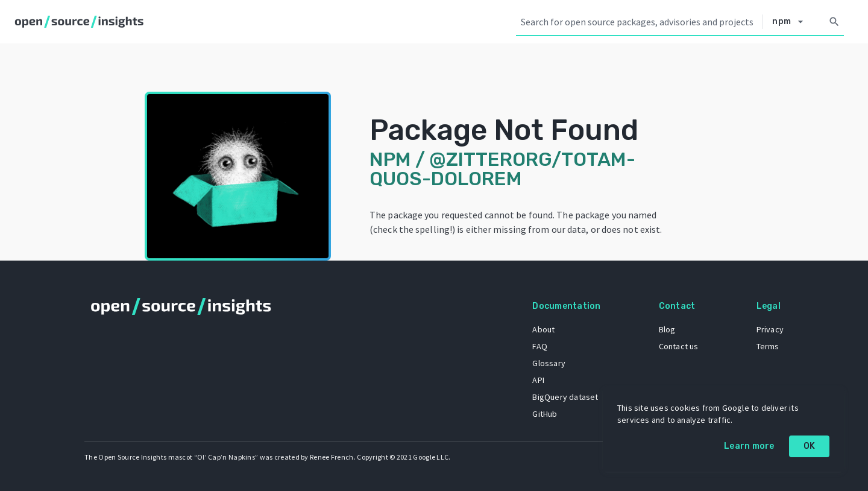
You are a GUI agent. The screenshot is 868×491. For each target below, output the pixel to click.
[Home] (82, 22)
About (543, 329)
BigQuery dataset (565, 397)
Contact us (679, 346)
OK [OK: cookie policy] (810, 446)
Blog (667, 329)
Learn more (749, 446)
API (538, 380)
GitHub (545, 414)
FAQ (540, 346)
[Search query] (639, 22)
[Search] (834, 22)
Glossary (549, 363)
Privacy (770, 329)
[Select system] (791, 22)
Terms (768, 346)
